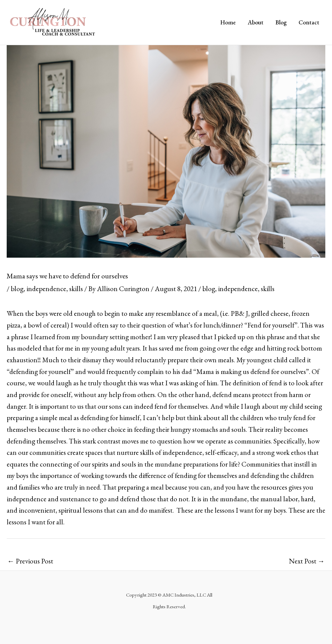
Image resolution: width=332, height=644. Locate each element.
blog (17, 289)
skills (76, 289)
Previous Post (30, 561)
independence (46, 289)
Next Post (307, 561)
